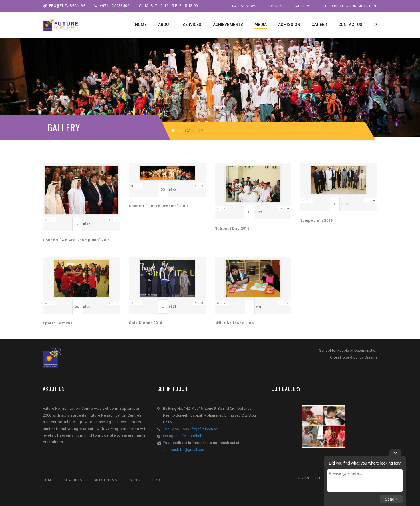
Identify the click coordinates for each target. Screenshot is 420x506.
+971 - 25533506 (112, 6)
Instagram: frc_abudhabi (183, 436)
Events (275, 6)
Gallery (302, 6)
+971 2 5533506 (176, 429)
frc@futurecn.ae (64, 6)
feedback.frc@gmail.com (184, 450)
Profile (160, 480)
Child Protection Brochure (350, 6)
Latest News (244, 6)
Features (73, 480)
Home (48, 480)
